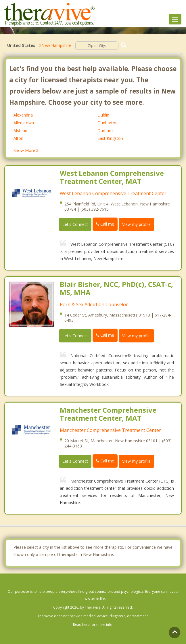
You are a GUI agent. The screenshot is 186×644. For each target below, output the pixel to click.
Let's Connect (75, 224)
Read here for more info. (93, 625)
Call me (105, 224)
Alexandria (23, 115)
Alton (18, 138)
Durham (105, 130)
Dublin (103, 115)
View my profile (136, 224)
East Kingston (110, 138)
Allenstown (24, 123)
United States (21, 45)
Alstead (20, 130)
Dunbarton (108, 123)
